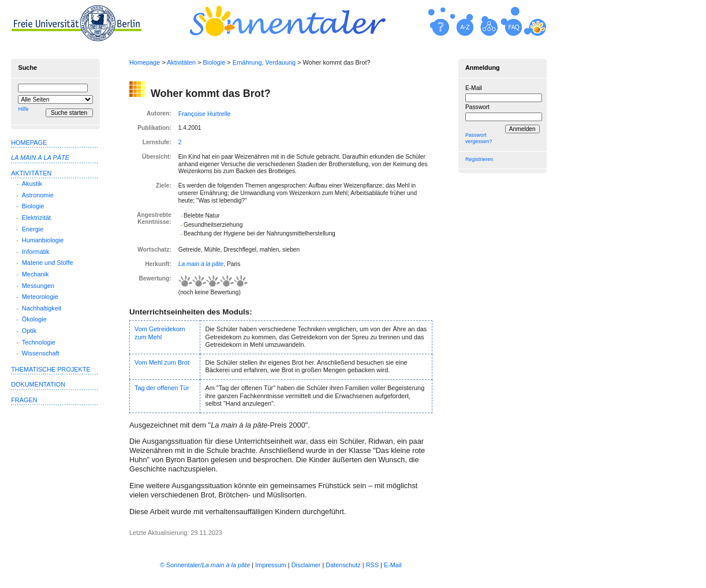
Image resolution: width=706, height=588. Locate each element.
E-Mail (474, 88)
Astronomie (38, 195)
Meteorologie (40, 297)
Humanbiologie (43, 240)
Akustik (32, 183)
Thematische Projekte (51, 369)
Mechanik (36, 274)
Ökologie (34, 319)
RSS (372, 565)
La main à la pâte (201, 264)
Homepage (145, 62)
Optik (29, 331)
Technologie (39, 342)
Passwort (477, 107)
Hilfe (23, 109)
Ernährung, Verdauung (264, 62)
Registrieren (479, 159)
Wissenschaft (41, 353)
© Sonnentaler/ (205, 565)
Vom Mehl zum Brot (162, 362)
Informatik (36, 252)
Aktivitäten (181, 62)
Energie (33, 229)
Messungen (38, 286)
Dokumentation (38, 384)
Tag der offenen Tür (162, 388)
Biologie (214, 62)
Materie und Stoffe (48, 263)
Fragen (24, 400)
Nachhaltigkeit (42, 308)
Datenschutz (343, 565)
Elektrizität (36, 218)
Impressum (271, 565)
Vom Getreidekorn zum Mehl (160, 333)
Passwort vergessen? (479, 138)
